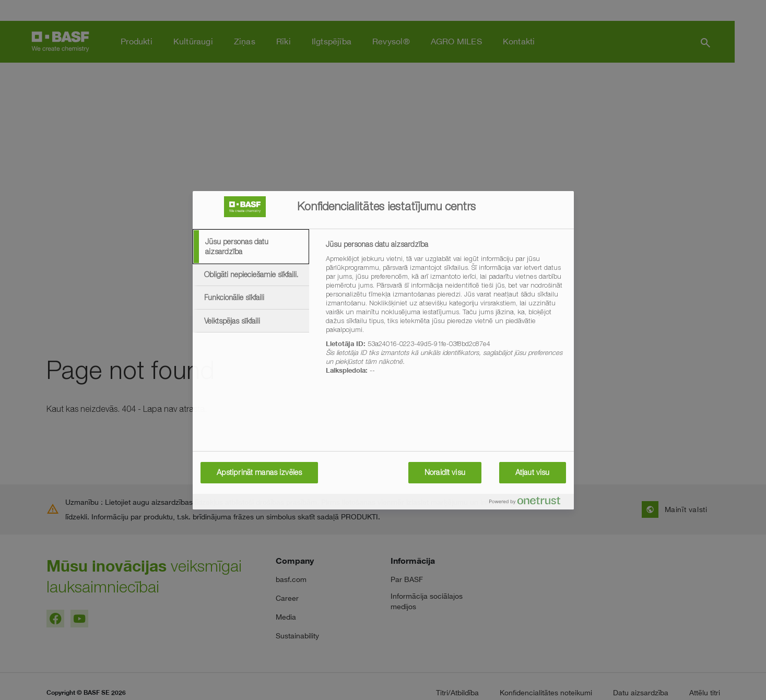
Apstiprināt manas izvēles (260, 472)
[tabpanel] (445, 313)
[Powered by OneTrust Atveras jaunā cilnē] (529, 503)
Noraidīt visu (445, 472)
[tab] (251, 247)
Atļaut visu (533, 472)
